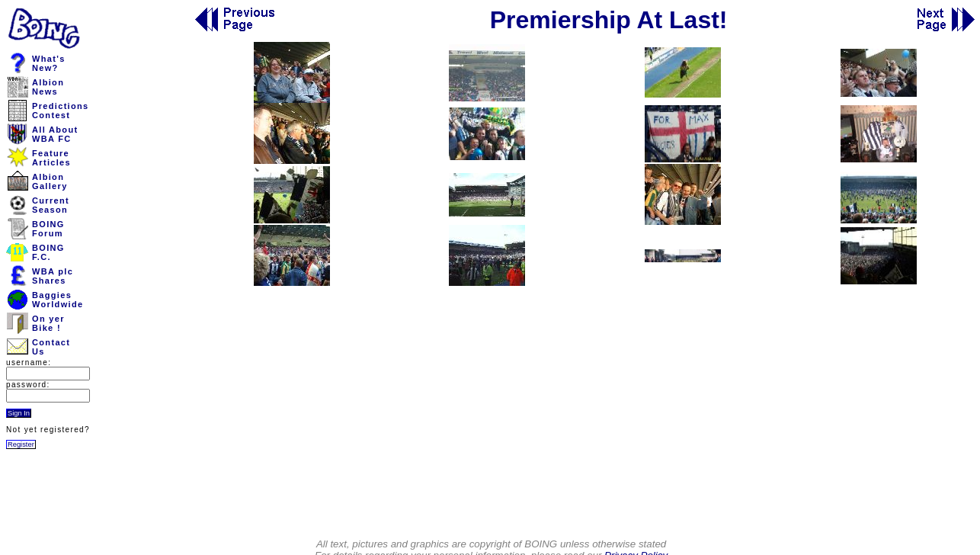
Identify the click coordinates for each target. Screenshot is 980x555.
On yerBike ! (48, 323)
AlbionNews (48, 87)
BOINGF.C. (48, 252)
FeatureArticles (51, 158)
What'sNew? (49, 63)
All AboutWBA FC (55, 134)
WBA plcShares (53, 276)
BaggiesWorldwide (58, 300)
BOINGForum (48, 229)
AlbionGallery (50, 181)
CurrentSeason (51, 205)
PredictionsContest (61, 111)
